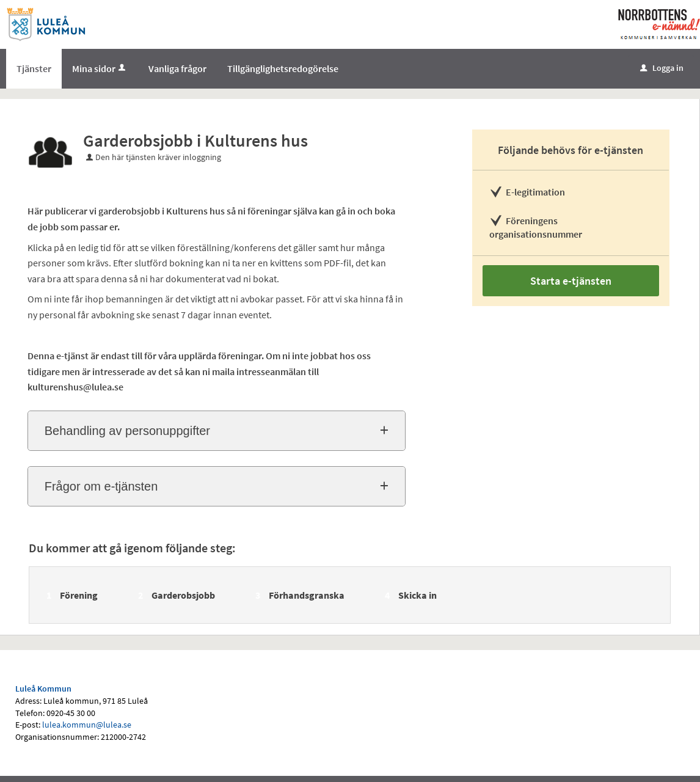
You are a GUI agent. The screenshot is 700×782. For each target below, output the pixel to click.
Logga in (662, 68)
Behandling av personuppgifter (127, 431)
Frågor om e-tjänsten (101, 486)
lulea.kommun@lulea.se (87, 725)
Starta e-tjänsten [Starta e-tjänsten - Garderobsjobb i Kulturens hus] (571, 281)
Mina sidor (100, 68)
